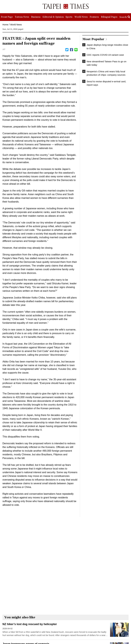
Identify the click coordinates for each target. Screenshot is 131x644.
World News (16, 25)
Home (5, 25)
